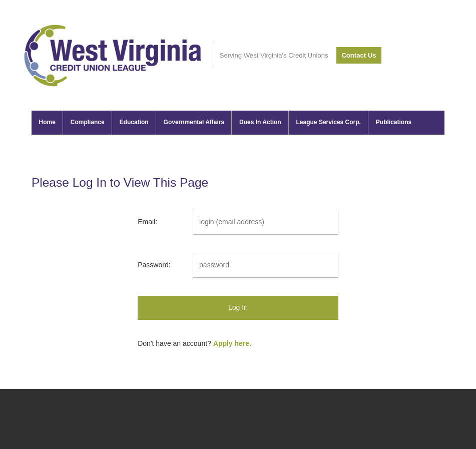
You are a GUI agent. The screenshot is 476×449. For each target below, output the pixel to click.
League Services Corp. (329, 122)
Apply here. (232, 343)
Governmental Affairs (194, 122)
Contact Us (359, 55)
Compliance (88, 122)
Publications (394, 122)
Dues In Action (260, 122)
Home (47, 122)
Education (134, 122)
